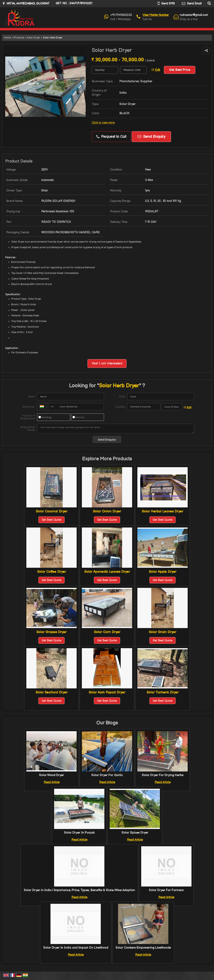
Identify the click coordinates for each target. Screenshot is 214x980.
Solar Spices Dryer (135, 833)
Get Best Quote (51, 520)
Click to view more (103, 123)
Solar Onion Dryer (107, 511)
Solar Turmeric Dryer (163, 692)
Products (19, 38)
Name (32, 396)
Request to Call (111, 137)
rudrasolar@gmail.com (194, 15)
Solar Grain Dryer (163, 632)
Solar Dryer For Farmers (166, 890)
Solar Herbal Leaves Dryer (163, 511)
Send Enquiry (151, 137)
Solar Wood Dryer (51, 775)
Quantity (120, 407)
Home (7, 38)
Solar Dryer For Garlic (107, 775)
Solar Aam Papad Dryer (107, 692)
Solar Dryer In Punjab (79, 833)
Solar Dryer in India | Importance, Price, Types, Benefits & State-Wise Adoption (79, 890)
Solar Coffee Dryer (52, 572)
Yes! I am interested (107, 363)
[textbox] (133, 70)
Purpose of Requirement (28, 417)
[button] (156, 15)
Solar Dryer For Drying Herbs (163, 775)
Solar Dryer (33, 38)
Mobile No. (29, 407)
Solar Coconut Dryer (52, 511)
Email (122, 396)
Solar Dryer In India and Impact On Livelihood (76, 948)
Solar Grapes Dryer (51, 632)
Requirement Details (28, 429)
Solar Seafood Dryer (52, 692)
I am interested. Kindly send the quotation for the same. (116, 429)
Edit (156, 70)
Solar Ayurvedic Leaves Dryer (107, 572)
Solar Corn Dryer (107, 632)
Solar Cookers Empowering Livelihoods (143, 948)
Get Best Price (180, 70)
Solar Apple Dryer (163, 572)
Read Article (52, 782)
